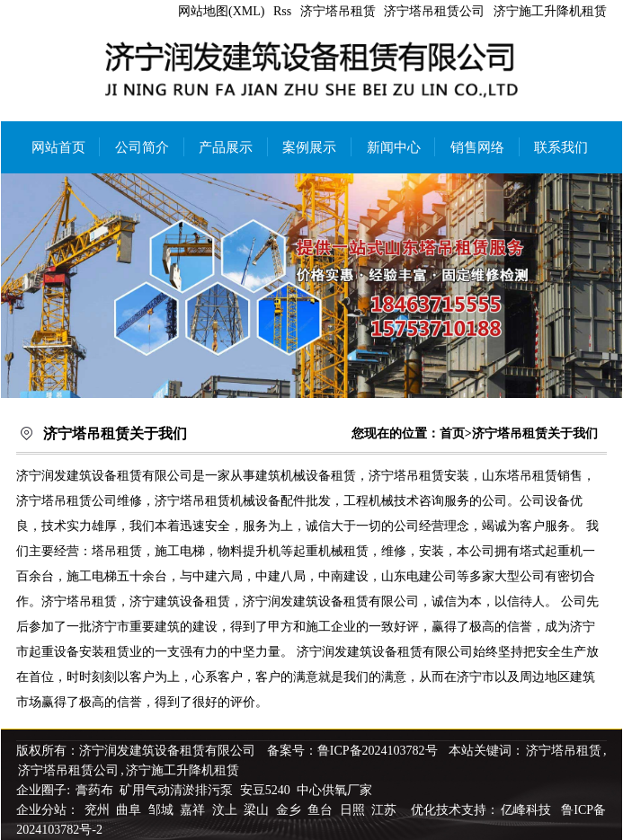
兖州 (99, 810)
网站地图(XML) (221, 11)
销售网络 (477, 147)
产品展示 (226, 147)
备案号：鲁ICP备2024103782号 (352, 751)
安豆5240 (265, 790)
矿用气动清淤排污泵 (178, 790)
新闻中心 (394, 147)
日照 (354, 810)
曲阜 (130, 810)
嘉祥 (194, 810)
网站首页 (58, 147)
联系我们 (561, 147)
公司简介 (142, 147)
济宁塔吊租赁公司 (434, 11)
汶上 (227, 810)
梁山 (258, 810)
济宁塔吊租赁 (338, 11)
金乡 (290, 810)
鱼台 (322, 810)
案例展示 (309, 147)
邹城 (163, 810)
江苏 (386, 810)
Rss (282, 11)
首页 (452, 433)
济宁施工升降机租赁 (550, 11)
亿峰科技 (526, 810)
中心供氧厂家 (334, 790)
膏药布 (94, 790)
